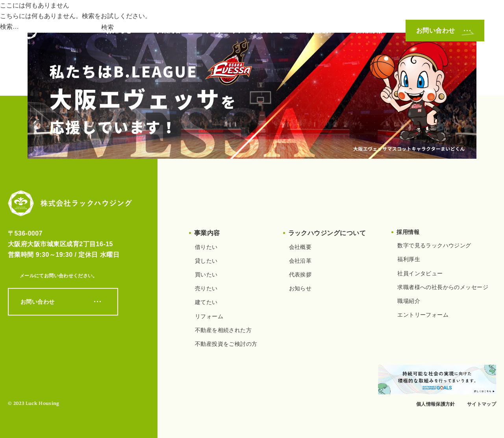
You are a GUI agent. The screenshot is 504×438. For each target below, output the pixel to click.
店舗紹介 (319, 31)
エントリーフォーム (423, 315)
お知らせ (119, 31)
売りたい (206, 288)
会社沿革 (300, 261)
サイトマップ (482, 404)
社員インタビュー (420, 273)
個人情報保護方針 (436, 404)
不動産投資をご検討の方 (226, 344)
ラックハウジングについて (244, 31)
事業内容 (168, 31)
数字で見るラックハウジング (434, 245)
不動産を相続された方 (223, 330)
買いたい (206, 275)
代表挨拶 (300, 275)
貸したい (206, 261)
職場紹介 (409, 301)
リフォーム (209, 316)
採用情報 (369, 31)
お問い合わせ (445, 31)
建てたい (206, 302)
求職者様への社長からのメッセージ (443, 287)
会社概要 (300, 247)
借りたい (206, 247)
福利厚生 (409, 259)
